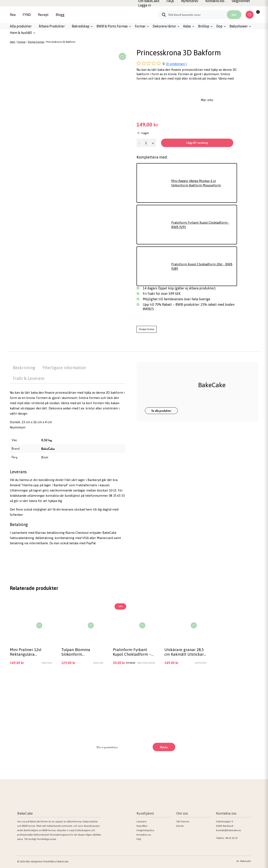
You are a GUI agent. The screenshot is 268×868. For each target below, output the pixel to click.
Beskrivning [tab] (24, 368)
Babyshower (239, 26)
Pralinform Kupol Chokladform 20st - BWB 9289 (202, 266)
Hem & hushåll (21, 33)
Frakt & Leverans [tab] (29, 378)
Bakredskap (81, 26)
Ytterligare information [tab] (64, 368)
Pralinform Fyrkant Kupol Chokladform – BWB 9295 (132, 652)
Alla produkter (21, 26)
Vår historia (183, 822)
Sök (234, 15)
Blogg (60, 15)
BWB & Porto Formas (112, 26)
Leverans (141, 822)
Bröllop (204, 26)
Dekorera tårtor (164, 26)
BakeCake (48, 449)
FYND (27, 15)
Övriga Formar (36, 42)
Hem (12, 42)
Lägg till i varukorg (197, 143)
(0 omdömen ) (176, 64)
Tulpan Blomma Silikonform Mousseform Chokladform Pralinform (76, 652)
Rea (13, 15)
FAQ (139, 839)
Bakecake (246, 861)
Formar (140, 26)
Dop (219, 26)
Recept (43, 15)
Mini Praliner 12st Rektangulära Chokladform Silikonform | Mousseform (26, 652)
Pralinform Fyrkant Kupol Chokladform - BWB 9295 (200, 225)
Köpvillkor (142, 826)
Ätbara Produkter (52, 26)
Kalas (187, 26)
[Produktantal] (146, 143)
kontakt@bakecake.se (228, 830)
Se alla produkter (161, 411)
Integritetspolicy (145, 830)
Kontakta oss (144, 835)
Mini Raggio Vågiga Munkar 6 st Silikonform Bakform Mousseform (196, 183)
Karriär (180, 826)
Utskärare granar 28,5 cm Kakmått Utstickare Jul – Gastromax (185, 652)
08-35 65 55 (232, 838)
